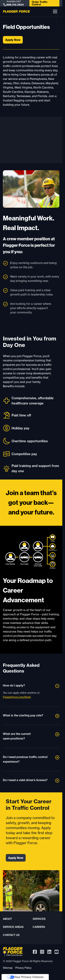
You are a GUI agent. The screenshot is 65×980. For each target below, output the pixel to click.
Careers (39, 927)
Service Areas (13, 927)
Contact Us (11, 935)
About (7, 919)
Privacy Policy (23, 968)
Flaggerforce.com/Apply (17, 697)
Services (39, 919)
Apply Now (13, 40)
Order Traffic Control (40, 3)
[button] (55, 11)
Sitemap (8, 968)
